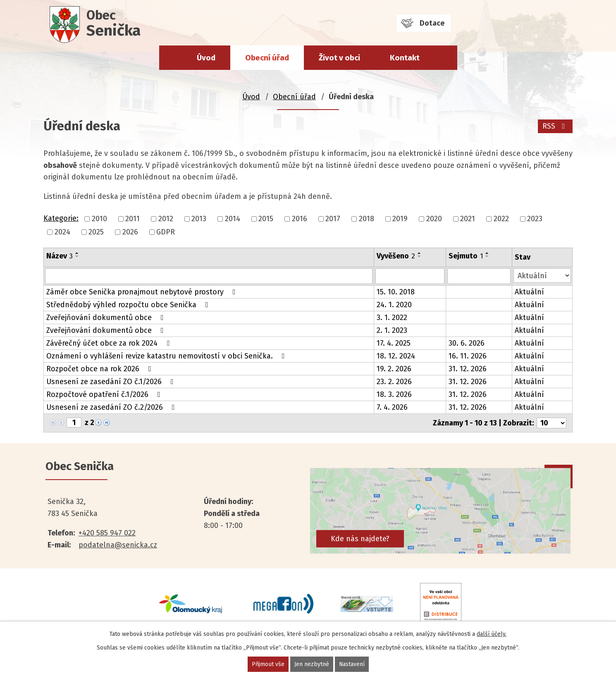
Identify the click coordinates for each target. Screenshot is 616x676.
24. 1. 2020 (394, 305)
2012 (166, 219)
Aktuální (529, 292)
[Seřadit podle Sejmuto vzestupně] (487, 253)
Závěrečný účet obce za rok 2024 (110, 343)
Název (60, 256)
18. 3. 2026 (394, 394)
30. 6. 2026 (467, 343)
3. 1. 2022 (392, 318)
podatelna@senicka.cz (118, 545)
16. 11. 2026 (468, 356)
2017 (333, 219)
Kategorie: (61, 218)
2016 (300, 219)
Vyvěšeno (396, 256)
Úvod (206, 58)
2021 (468, 219)
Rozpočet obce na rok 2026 (100, 369)
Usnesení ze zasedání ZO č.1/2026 (112, 382)
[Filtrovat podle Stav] (542, 276)
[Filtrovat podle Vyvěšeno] (410, 276)
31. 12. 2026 (468, 369)
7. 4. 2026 (392, 407)
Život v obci (339, 58)
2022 (501, 219)
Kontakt (405, 58)
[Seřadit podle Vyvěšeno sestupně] (420, 256)
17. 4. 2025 (394, 343)
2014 (233, 219)
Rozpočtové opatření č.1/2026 (105, 394)
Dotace (432, 23)
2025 (96, 232)
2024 (62, 232)
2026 (130, 232)
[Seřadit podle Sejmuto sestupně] (487, 256)
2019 (400, 219)
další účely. (492, 634)
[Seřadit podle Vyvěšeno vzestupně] (420, 253)
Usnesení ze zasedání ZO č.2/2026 (112, 407)
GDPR (166, 232)
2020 (434, 219)
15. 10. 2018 (396, 292)
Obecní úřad (267, 58)
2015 (266, 219)
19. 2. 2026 (394, 369)
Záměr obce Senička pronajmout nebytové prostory (143, 292)
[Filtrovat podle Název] (209, 276)
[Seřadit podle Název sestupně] (77, 256)
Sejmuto (466, 256)
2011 (133, 219)
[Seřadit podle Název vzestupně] (77, 253)
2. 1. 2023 (392, 330)
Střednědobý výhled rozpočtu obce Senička (129, 305)
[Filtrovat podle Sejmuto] (479, 276)
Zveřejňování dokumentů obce (107, 318)
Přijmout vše (268, 664)
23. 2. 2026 (394, 382)
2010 (99, 219)
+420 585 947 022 (107, 533)
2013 (199, 219)
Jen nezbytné (311, 664)
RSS (555, 126)
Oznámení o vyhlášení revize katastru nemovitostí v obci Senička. (167, 356)
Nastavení (352, 664)
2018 (366, 219)
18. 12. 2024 (396, 356)
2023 (535, 219)
